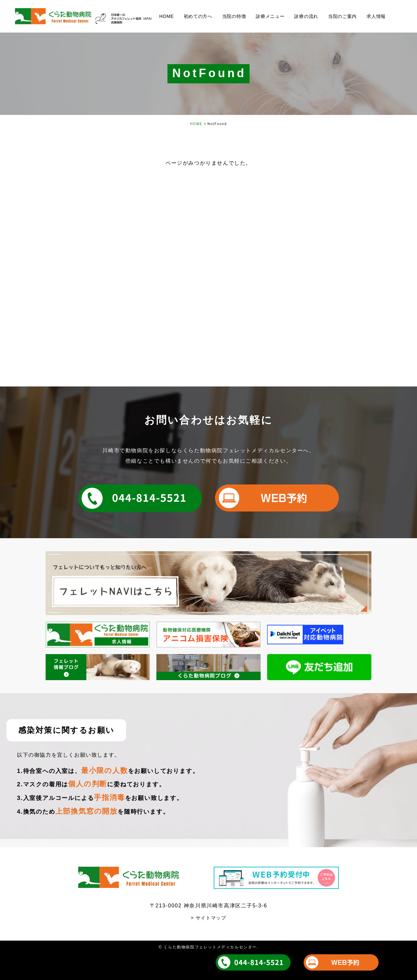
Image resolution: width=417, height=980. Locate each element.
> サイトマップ (209, 918)
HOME (196, 124)
